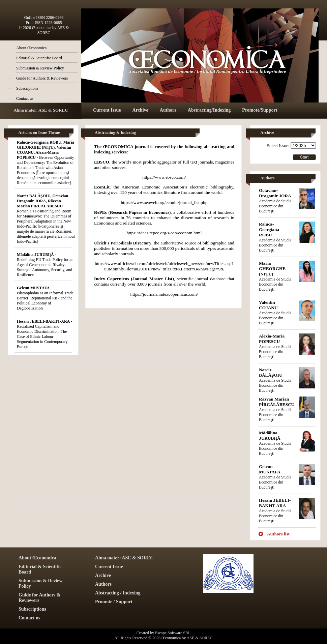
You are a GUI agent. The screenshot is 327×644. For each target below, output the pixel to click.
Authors (168, 110)
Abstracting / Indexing (118, 593)
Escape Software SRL (173, 633)
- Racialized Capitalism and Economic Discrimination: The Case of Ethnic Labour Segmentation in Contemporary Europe (44, 334)
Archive (140, 110)
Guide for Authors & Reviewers (42, 78)
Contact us (25, 98)
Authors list (278, 534)
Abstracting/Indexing (209, 110)
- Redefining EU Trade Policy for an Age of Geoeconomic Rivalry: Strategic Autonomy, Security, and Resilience (45, 265)
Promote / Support (114, 602)
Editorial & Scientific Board (39, 58)
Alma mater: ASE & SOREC (41, 110)
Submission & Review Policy (40, 68)
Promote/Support (260, 110)
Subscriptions (27, 88)
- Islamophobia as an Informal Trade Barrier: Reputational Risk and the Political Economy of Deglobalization (45, 298)
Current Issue (107, 110)
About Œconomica (31, 48)
